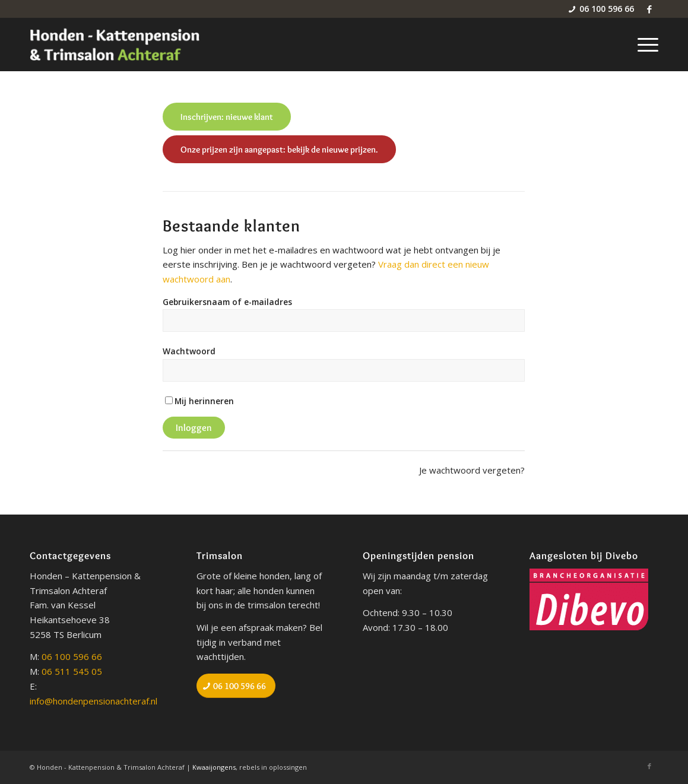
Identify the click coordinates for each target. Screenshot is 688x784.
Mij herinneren (204, 401)
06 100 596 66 (72, 656)
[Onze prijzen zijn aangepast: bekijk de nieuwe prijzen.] (279, 149)
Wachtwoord (189, 351)
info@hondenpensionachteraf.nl (93, 701)
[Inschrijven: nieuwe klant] (227, 117)
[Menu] (644, 45)
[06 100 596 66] (236, 686)
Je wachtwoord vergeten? (472, 470)
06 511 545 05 (72, 671)
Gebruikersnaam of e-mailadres (227, 302)
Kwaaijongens (214, 767)
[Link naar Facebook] (649, 9)
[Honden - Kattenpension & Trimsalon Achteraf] (115, 45)
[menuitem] (644, 45)
